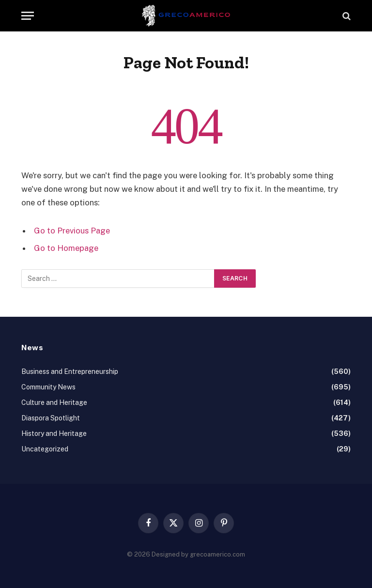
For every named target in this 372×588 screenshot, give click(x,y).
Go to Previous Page (72, 231)
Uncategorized (45, 449)
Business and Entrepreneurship (70, 371)
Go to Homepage (66, 248)
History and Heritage (54, 433)
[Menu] (28, 16)
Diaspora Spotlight (51, 418)
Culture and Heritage (54, 402)
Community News (48, 387)
